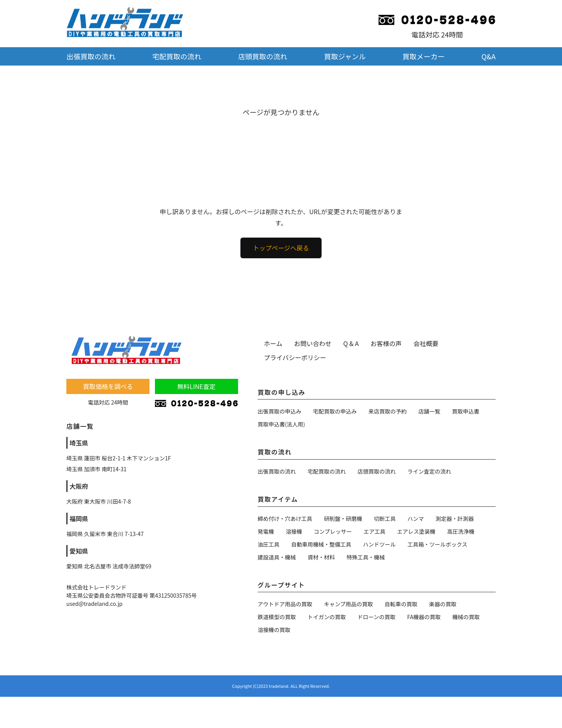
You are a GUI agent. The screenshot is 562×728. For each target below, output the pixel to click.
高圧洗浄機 (461, 531)
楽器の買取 (443, 604)
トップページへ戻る (281, 248)
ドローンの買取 (376, 617)
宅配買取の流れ (177, 56)
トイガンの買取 (327, 617)
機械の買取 (466, 617)
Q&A (488, 56)
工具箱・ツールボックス (438, 544)
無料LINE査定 (196, 386)
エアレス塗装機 (416, 531)
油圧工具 (269, 544)
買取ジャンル (345, 56)
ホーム (273, 343)
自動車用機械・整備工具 (321, 544)
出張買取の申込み (279, 411)
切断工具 (385, 518)
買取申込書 (466, 411)
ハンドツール (379, 544)
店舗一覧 (429, 411)
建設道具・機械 (277, 557)
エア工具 (375, 531)
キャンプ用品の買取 (349, 604)
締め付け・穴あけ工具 (285, 518)
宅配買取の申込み (335, 411)
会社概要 (426, 343)
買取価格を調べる (108, 386)
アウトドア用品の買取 (285, 604)
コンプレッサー (333, 531)
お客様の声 (386, 343)
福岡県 (79, 518)
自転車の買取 (401, 604)
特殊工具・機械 (366, 557)
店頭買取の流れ (263, 56)
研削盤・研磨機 (343, 518)
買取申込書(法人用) (281, 424)
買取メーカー (423, 56)
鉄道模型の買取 (277, 617)
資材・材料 (321, 557)
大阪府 (79, 486)
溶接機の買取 (274, 630)
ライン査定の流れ (429, 471)
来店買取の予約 (388, 411)
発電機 (266, 531)
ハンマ (416, 518)
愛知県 (79, 551)
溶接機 (294, 531)
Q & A (351, 343)
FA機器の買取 (424, 617)
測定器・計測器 (455, 518)
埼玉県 (79, 443)
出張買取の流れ (91, 56)
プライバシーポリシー (295, 357)
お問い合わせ (313, 343)
